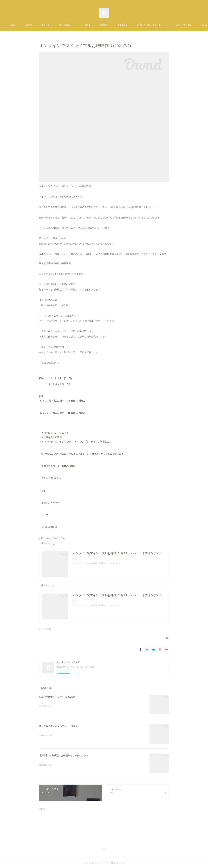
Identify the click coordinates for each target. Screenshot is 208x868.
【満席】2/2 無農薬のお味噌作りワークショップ (64, 756)
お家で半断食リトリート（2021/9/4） (58, 697)
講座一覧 (52, 25)
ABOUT (35, 25)
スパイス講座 (72, 25)
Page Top (104, 850)
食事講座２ (129, 25)
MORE (185, 25)
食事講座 (111, 25)
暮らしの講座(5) (45, 629)
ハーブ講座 (92, 25)
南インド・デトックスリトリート (158, 25)
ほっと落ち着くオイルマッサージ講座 (58, 726)
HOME (20, 25)
